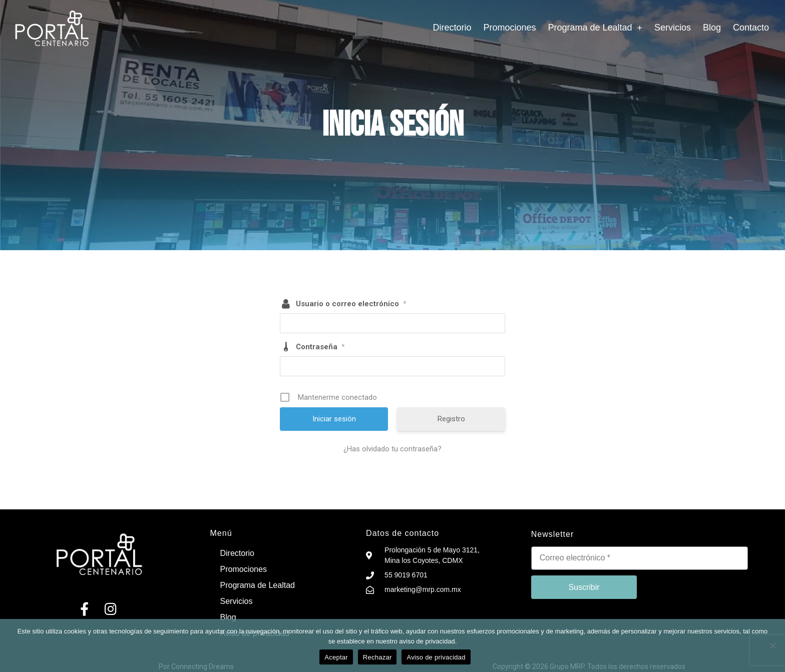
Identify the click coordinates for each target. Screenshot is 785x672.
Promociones (509, 28)
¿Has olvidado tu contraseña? (392, 449)
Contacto (751, 28)
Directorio (452, 28)
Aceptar (336, 657)
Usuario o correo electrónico (351, 304)
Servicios (673, 28)
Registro (451, 419)
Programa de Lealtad (595, 28)
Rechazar (377, 657)
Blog (712, 28)
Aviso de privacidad (436, 657)
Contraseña (320, 347)
